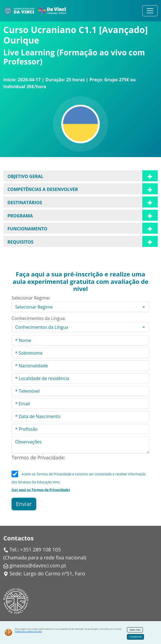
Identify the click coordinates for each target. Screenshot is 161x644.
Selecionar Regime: (31, 298)
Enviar (24, 504)
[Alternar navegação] (150, 11)
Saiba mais (135, 630)
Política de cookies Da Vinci (28, 631)
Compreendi (135, 637)
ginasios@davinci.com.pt (38, 565)
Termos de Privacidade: (38, 457)
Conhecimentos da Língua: (39, 318)
